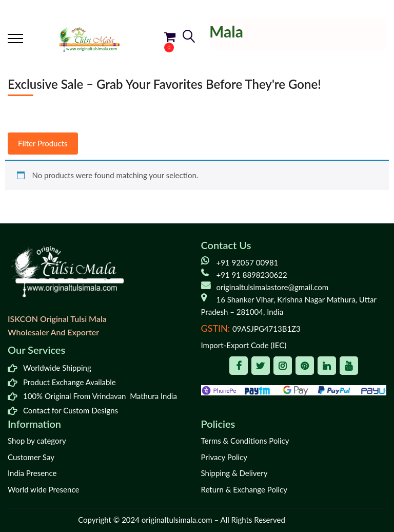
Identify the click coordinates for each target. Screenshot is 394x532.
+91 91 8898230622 (252, 275)
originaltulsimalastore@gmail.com (273, 287)
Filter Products (43, 143)
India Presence (32, 473)
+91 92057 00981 (248, 262)
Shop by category (37, 441)
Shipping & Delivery (234, 473)
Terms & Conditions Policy (245, 441)
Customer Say (31, 457)
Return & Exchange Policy (244, 489)
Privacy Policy (224, 457)
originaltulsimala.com (177, 520)
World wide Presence (43, 489)
